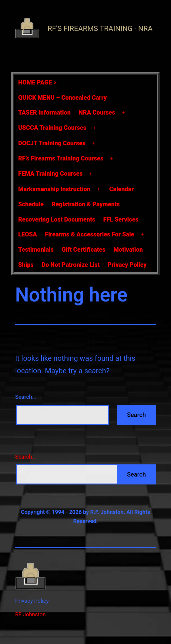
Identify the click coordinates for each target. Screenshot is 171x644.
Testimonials (36, 250)
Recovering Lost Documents (57, 219)
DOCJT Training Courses (52, 143)
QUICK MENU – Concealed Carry (62, 98)
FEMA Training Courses (50, 174)
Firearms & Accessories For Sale (89, 234)
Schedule (31, 204)
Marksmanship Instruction (54, 189)
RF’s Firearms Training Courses (61, 158)
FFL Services (121, 219)
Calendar (121, 189)
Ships (26, 265)
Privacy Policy (127, 265)
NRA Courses (97, 112)
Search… (26, 397)
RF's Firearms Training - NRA (100, 29)
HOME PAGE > (37, 82)
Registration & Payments (86, 204)
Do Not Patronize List (70, 265)
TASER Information (44, 112)
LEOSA (28, 234)
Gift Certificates (83, 250)
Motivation (128, 250)
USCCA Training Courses (52, 128)
